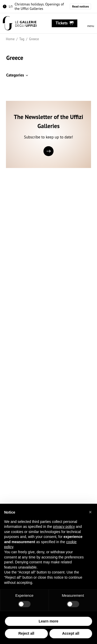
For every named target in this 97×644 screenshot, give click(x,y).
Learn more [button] (48, 621)
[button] (90, 512)
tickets (65, 23)
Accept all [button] (71, 634)
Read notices (81, 6)
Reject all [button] (26, 634)
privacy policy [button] (64, 527)
